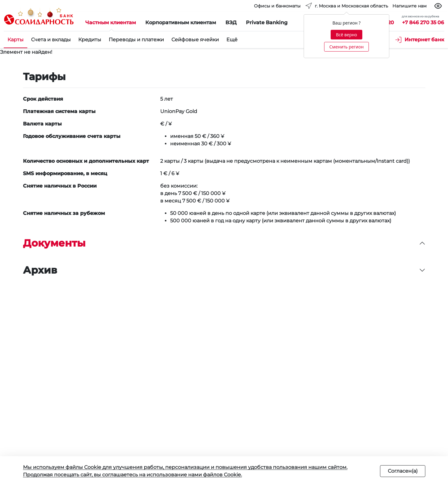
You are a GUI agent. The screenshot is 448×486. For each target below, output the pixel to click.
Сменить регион (346, 47)
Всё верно (346, 35)
